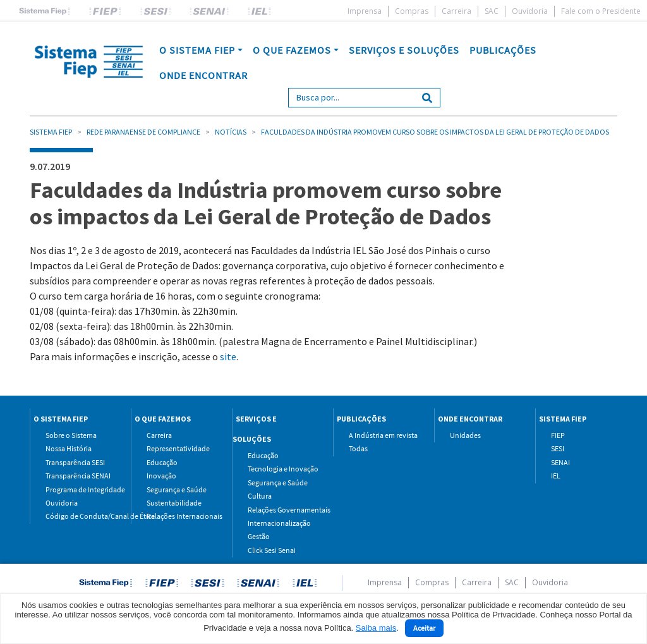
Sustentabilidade (174, 503)
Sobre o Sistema (71, 435)
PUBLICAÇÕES (503, 50)
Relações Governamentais (281, 510)
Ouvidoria (530, 11)
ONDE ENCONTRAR (203, 75)
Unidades (465, 435)
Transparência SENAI (78, 476)
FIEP (558, 435)
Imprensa (365, 11)
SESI (558, 448)
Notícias (231, 132)
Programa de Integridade (79, 489)
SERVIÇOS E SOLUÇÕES (404, 50)
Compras (412, 11)
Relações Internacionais (180, 516)
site (228, 356)
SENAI (560, 462)
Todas (358, 448)
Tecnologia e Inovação (281, 469)
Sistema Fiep (51, 132)
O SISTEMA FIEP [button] (197, 50)
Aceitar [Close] (424, 628)
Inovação (161, 476)
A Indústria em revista (382, 435)
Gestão (259, 536)
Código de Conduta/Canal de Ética (79, 516)
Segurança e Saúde (177, 489)
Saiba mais (376, 628)
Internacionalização (279, 523)
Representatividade (178, 448)
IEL (556, 476)
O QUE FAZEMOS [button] (292, 50)
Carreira (457, 11)
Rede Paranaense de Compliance (143, 132)
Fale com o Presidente (601, 11)
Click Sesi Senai (272, 550)
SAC (492, 11)
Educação (162, 462)
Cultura (260, 496)
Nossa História (69, 448)
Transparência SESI (75, 462)
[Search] (352, 98)
